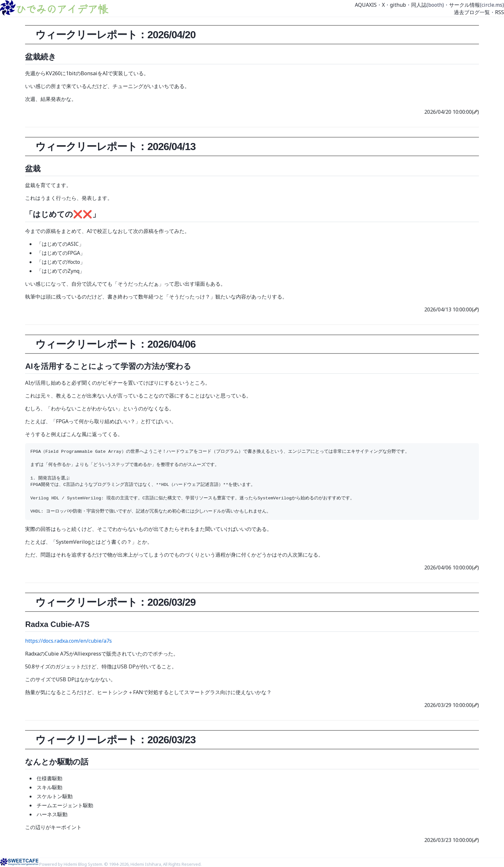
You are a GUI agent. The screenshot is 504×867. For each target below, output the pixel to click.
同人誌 (419, 5)
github (398, 5)
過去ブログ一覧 (472, 12)
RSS (500, 12)
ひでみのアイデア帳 (62, 9)
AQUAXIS (366, 5)
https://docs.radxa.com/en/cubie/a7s (68, 641)
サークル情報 (464, 5)
